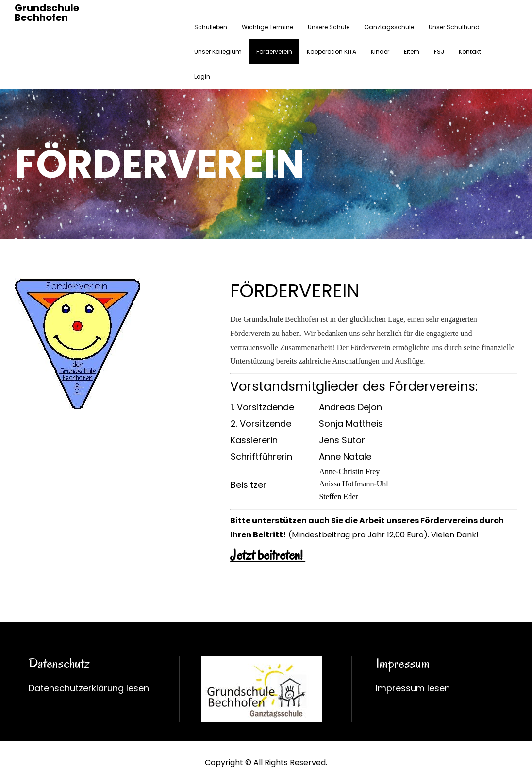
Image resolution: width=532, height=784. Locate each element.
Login (202, 76)
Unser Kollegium (218, 52)
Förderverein (274, 52)
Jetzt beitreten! (268, 555)
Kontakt (470, 52)
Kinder (380, 52)
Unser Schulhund (454, 27)
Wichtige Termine (267, 27)
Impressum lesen (413, 688)
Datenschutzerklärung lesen (89, 688)
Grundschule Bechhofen (47, 13)
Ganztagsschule (389, 27)
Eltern (412, 52)
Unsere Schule (329, 27)
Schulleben (211, 27)
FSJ (439, 52)
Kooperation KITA (332, 52)
